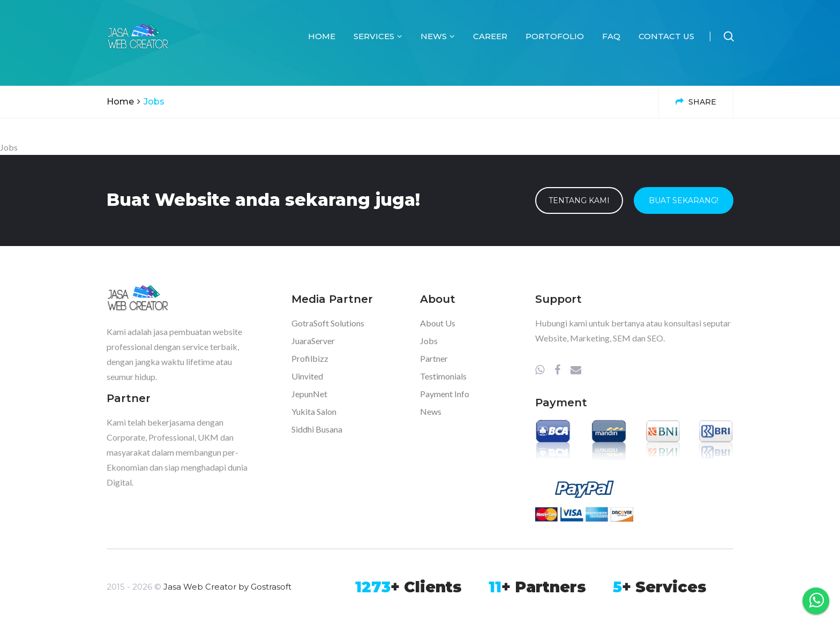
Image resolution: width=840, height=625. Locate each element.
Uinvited (307, 376)
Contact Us (666, 36)
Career (490, 36)
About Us (438, 323)
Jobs (429, 341)
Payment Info (445, 394)
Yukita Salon (314, 411)
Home (322, 36)
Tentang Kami (579, 200)
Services (378, 36)
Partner (434, 358)
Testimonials (443, 376)
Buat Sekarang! (684, 200)
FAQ (611, 36)
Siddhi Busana (317, 429)
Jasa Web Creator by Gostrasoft (227, 587)
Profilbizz (310, 358)
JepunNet (309, 394)
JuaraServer (313, 341)
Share (696, 102)
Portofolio (555, 36)
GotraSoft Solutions (328, 323)
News (438, 36)
